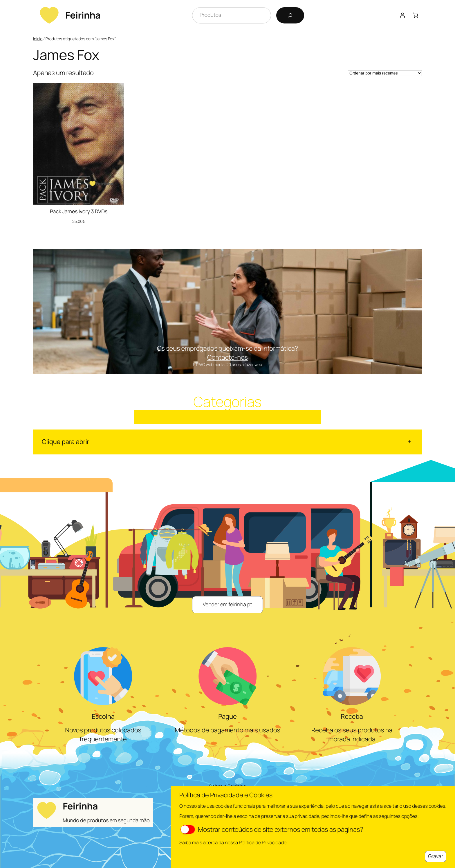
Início (38, 39)
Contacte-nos (228, 357)
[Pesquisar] (290, 15)
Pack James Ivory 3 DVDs (79, 212)
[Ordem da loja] (385, 73)
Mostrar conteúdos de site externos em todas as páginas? (272, 829)
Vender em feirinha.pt (228, 605)
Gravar (436, 856)
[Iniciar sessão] (402, 15)
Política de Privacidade (263, 842)
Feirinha (83, 15)
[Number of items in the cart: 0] (415, 15)
